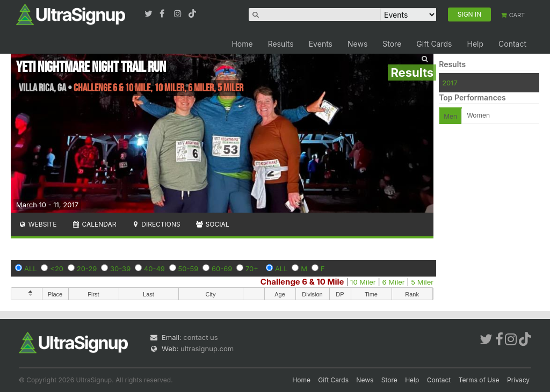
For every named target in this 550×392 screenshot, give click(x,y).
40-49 (154, 268)
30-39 (120, 268)
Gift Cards (434, 44)
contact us (200, 337)
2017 (450, 83)
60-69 (222, 268)
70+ (252, 268)
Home (242, 44)
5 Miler (422, 282)
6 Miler (393, 282)
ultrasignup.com (207, 349)
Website (38, 224)
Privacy (518, 380)
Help (475, 44)
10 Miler (363, 282)
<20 (57, 268)
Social (212, 224)
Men (450, 116)
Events (321, 44)
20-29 (87, 268)
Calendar (94, 224)
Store (392, 44)
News (357, 44)
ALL (31, 268)
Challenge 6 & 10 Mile (302, 282)
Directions (155, 224)
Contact (512, 44)
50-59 (189, 268)
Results (281, 44)
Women (478, 115)
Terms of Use (479, 380)
